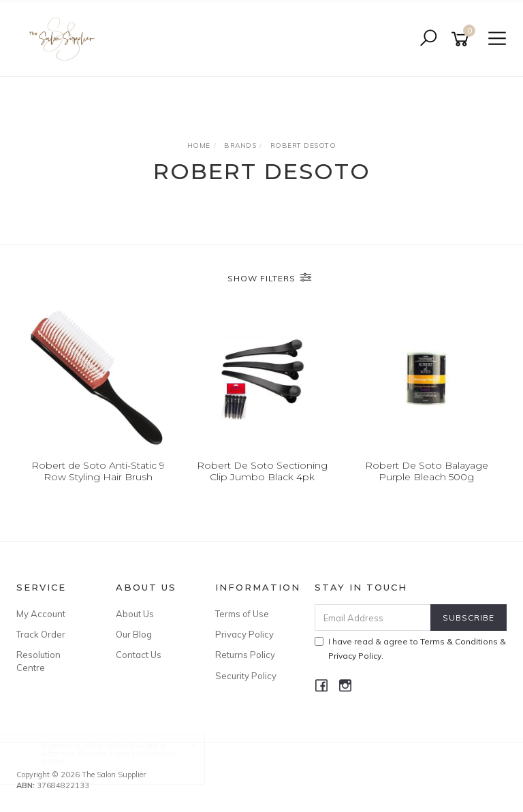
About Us (135, 614)
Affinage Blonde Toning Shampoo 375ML (122, 757)
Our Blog (134, 634)
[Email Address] (373, 618)
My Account (41, 614)
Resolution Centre (38, 661)
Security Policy (246, 676)
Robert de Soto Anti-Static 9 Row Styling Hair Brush (98, 471)
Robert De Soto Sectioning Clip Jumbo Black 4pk (262, 471)
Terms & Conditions (459, 641)
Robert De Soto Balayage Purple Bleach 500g (427, 471)
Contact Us (139, 655)
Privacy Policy (244, 634)
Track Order (41, 634)
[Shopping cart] (462, 39)
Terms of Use (242, 614)
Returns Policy (245, 655)
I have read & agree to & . (410, 649)
